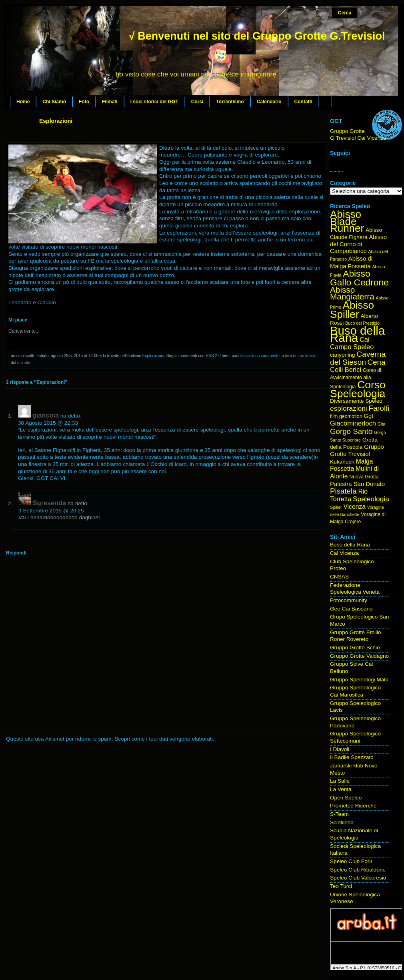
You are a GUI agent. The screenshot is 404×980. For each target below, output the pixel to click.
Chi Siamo (54, 102)
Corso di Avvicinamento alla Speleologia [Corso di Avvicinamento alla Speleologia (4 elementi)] (356, 378)
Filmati (110, 102)
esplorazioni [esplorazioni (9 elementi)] (349, 408)
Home (23, 102)
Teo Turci (341, 886)
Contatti (303, 102)
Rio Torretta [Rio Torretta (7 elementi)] (349, 495)
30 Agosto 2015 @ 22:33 (48, 423)
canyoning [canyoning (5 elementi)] (342, 355)
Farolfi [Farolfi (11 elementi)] (379, 408)
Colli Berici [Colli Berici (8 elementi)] (346, 370)
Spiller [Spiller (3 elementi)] (336, 507)
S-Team (339, 814)
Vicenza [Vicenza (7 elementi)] (354, 507)
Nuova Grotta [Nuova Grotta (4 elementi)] (364, 477)
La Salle (340, 781)
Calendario (269, 102)
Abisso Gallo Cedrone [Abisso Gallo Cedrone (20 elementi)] (359, 278)
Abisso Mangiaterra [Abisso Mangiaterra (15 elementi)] (352, 293)
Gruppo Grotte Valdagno (359, 656)
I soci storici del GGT (154, 102)
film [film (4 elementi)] (334, 416)
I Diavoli (340, 749)
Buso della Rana (350, 545)
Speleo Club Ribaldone (358, 870)
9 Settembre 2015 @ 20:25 (51, 511)
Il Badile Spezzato (352, 757)
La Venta (341, 789)
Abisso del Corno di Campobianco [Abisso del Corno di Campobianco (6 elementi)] (358, 244)
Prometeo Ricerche (353, 806)
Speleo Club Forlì (351, 861)
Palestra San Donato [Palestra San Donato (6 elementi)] (357, 484)
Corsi (197, 102)
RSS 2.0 (213, 356)
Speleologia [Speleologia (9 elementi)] (371, 499)
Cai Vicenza (344, 553)
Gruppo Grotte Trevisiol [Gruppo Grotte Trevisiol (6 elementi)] (357, 450)
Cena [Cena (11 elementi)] (377, 362)
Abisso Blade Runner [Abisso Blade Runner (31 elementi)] (347, 221)
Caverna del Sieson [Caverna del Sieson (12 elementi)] (358, 358)
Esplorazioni (56, 121)
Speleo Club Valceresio (358, 878)
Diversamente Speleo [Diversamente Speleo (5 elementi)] (356, 401)
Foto (84, 102)
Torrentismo (230, 102)
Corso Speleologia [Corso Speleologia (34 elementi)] (358, 389)
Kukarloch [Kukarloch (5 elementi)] (342, 462)
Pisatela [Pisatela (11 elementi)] (343, 491)
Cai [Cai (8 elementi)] (365, 340)
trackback (307, 356)
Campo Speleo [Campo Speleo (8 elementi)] (352, 347)
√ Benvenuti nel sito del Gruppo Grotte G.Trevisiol (257, 36)
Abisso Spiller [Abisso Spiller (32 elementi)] (352, 310)
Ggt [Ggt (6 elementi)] (368, 416)
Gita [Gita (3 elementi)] (382, 424)
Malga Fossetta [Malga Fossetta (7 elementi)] (351, 465)
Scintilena (342, 822)
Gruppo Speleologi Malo (359, 680)
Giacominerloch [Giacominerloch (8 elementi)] (353, 423)
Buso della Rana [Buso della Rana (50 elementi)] (357, 334)
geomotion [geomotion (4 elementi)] (351, 416)
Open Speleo (346, 798)
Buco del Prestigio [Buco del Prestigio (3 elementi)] (362, 323)
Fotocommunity (349, 600)
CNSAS (339, 577)
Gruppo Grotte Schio (355, 648)
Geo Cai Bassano (351, 609)
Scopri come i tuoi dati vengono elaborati (164, 739)
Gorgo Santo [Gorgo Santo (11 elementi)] (351, 431)
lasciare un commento (260, 356)
